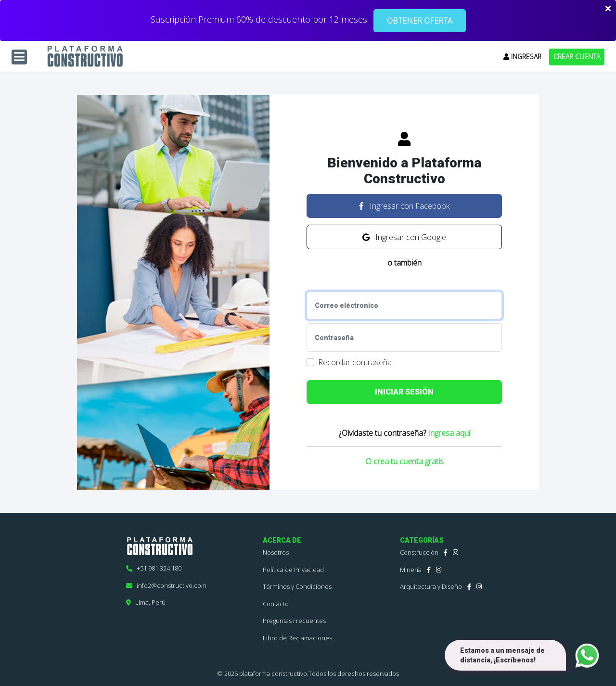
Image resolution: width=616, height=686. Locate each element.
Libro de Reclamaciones (297, 638)
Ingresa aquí (449, 433)
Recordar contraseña (355, 362)
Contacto (276, 604)
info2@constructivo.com (166, 585)
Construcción (419, 552)
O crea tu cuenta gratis (404, 461)
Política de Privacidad (293, 570)
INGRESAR (522, 57)
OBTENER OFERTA (420, 21)
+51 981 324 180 (154, 568)
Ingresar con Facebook (404, 206)
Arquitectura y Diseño (431, 586)
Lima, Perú (146, 602)
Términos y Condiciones (297, 586)
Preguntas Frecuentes (294, 621)
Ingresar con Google (404, 237)
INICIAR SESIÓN (404, 392)
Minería (411, 570)
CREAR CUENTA (577, 57)
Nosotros (276, 552)
